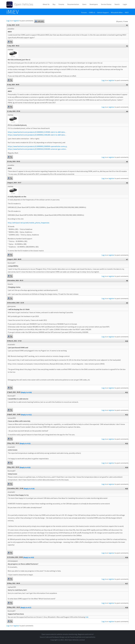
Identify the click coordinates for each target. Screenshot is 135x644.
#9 (127, 303)
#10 (127, 341)
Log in (9, 21)
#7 (127, 259)
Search (117, 4)
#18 (127, 607)
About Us (46, 4)
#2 (127, 46)
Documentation (73, 4)
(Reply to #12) (25, 443)
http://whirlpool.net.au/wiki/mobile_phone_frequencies (29, 223)
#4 (127, 111)
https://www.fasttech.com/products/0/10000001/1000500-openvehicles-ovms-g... (38, 146)
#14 (127, 467)
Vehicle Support (103, 12)
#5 (127, 162)
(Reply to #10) (26, 392)
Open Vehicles (24, 4)
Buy (54, 4)
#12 (127, 415)
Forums (61, 4)
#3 (127, 85)
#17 (127, 583)
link (87, 617)
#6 (127, 183)
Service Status (106, 4)
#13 (127, 443)
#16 (127, 557)
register (16, 21)
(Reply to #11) (26, 415)
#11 (127, 392)
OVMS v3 (92, 12)
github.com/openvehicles (86, 637)
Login (125, 4)
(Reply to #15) (29, 557)
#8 (127, 281)
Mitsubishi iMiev (117, 12)
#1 (127, 25)
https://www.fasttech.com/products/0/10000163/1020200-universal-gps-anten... (37, 149)
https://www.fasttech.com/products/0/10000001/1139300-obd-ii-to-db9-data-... (37, 132)
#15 (127, 489)
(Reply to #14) (29, 489)
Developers (94, 4)
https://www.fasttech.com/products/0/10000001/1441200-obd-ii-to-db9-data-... (37, 135)
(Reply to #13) (25, 467)
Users (84, 4)
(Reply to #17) (26, 607)
